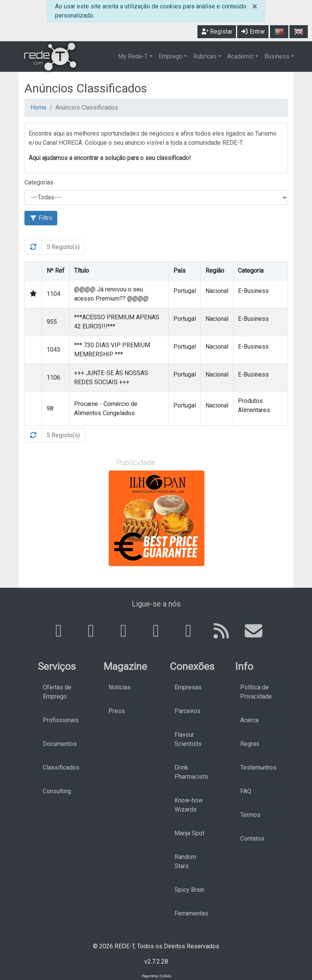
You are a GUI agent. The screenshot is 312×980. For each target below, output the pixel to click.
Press (117, 711)
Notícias (120, 687)
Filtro (41, 218)
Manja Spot (189, 833)
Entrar (253, 32)
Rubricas (205, 56)
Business (277, 56)
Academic (240, 56)
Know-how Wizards (189, 805)
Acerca (249, 720)
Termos (250, 815)
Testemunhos (258, 767)
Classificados (61, 767)
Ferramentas (191, 913)
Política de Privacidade (256, 692)
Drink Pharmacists (191, 772)
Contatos (252, 838)
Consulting (57, 791)
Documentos (60, 744)
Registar (217, 32)
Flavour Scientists (188, 739)
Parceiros (188, 711)
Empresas (188, 687)
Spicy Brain (189, 890)
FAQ (246, 791)
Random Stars (185, 861)
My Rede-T (133, 56)
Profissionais (61, 720)
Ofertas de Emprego (57, 692)
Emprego (171, 56)
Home (39, 108)
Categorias (39, 182)
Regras (250, 744)
